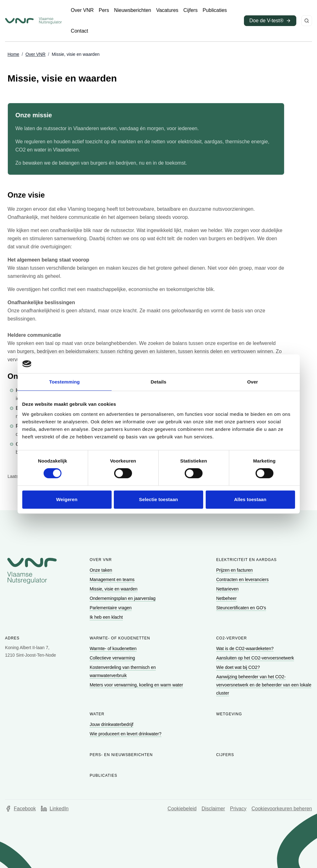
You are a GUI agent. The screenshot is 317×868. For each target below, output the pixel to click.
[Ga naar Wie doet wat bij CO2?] (238, 667)
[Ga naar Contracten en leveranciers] (243, 580)
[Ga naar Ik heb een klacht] (107, 617)
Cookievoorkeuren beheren (282, 809)
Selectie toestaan (158, 499)
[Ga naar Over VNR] (82, 10)
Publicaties (103, 775)
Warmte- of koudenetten (120, 638)
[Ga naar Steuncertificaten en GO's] (242, 608)
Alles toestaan (250, 499)
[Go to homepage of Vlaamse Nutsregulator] (32, 571)
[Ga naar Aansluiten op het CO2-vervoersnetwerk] (256, 658)
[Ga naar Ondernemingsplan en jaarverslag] (123, 598)
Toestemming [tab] (65, 382)
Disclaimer (213, 809)
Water (97, 714)
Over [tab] (253, 382)
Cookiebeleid (182, 809)
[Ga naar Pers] (104, 10)
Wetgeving (229, 714)
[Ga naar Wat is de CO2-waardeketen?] (245, 648)
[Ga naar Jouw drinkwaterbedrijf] (112, 724)
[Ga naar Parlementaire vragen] (111, 608)
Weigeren (67, 499)
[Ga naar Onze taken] (102, 570)
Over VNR (101, 560)
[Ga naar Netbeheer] (227, 598)
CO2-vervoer (231, 638)
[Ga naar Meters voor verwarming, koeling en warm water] (137, 685)
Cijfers (225, 755)
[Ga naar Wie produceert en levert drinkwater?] (126, 734)
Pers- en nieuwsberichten (121, 755)
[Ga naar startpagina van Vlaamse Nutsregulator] (33, 21)
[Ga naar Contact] (79, 31)
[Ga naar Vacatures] (167, 10)
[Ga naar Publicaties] (215, 10)
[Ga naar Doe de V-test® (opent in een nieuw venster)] (270, 21)
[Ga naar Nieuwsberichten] (133, 10)
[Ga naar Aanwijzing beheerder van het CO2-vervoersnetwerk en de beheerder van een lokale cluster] (264, 685)
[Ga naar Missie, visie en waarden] (114, 589)
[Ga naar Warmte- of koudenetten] (114, 648)
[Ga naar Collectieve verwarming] (113, 658)
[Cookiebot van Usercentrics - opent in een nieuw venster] (268, 364)
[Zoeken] (307, 21)
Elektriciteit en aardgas (246, 560)
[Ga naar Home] (13, 55)
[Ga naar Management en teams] (113, 580)
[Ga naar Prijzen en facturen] (235, 570)
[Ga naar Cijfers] (190, 10)
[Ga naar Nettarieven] (228, 589)
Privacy (238, 809)
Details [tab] (159, 382)
